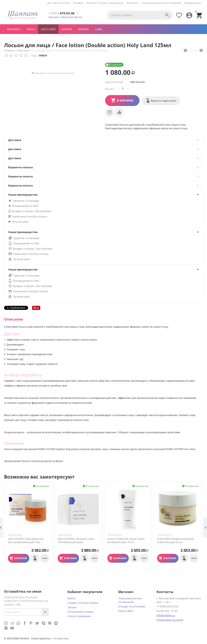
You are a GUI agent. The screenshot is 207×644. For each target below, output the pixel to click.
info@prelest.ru (166, 615)
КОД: (34, 56)
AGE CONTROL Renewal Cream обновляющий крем (76, 541)
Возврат (78, 3)
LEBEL (99, 29)
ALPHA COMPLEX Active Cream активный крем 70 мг (126, 541)
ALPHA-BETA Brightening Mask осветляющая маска (175, 541)
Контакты (133, 3)
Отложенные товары (81, 612)
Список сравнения (79, 616)
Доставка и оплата (59, 3)
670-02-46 (62, 13)
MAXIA (31, 29)
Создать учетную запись (83, 603)
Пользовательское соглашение (161, 3)
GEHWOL (84, 29)
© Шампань (61, 638)
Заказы (72, 607)
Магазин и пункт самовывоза (105, 3)
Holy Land (48, 29)
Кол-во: (110, 89)
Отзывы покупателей (132, 606)
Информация (193, 3)
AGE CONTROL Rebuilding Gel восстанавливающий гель (26, 541)
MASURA (67, 29)
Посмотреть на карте (170, 620)
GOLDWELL (14, 29)
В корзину (125, 100)
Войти (71, 598)
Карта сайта (126, 611)
